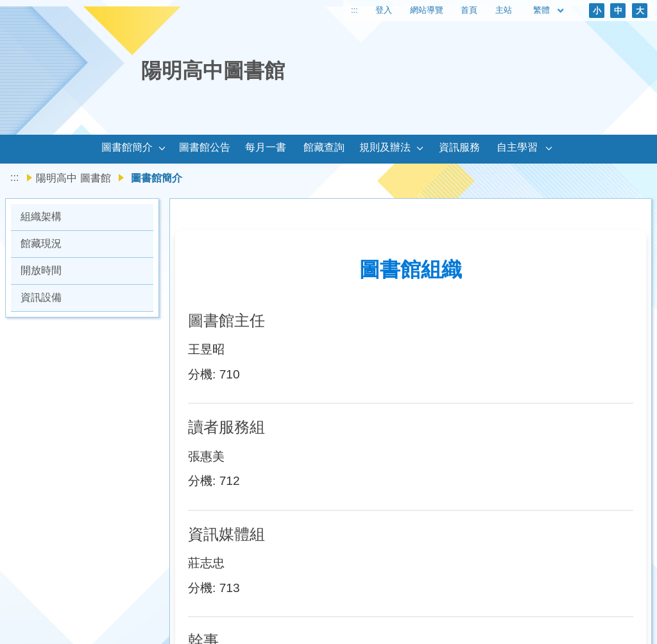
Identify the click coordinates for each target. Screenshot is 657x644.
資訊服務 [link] (459, 147)
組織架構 (41, 216)
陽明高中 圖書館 (73, 178)
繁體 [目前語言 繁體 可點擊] (549, 11)
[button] (162, 149)
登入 (384, 10)
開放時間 (41, 270)
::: (354, 10)
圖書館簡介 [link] (127, 147)
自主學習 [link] (517, 147)
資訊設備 (41, 297)
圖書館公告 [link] (205, 147)
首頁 (469, 10)
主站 (504, 10)
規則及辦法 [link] (385, 147)
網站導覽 (427, 10)
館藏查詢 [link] (324, 147)
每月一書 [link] (266, 147)
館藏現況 (41, 243)
